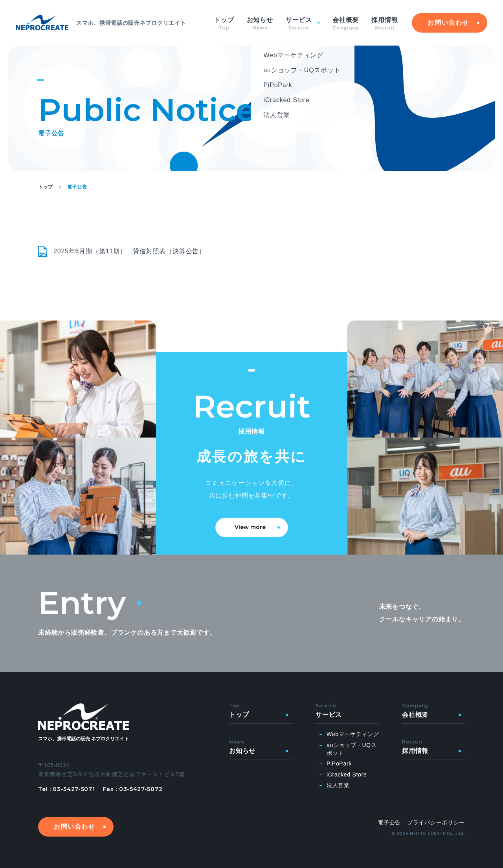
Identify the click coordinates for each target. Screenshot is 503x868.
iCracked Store (347, 775)
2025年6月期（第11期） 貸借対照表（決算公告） (129, 251)
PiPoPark (339, 764)
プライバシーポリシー (436, 822)
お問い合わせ (448, 23)
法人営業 (338, 785)
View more (250, 527)
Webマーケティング (353, 734)
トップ (46, 187)
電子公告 (389, 822)
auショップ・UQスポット (352, 749)
